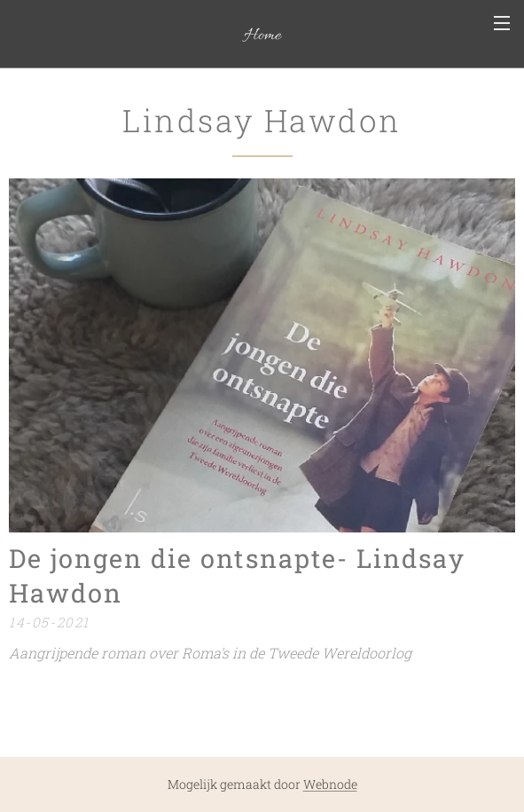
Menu (502, 23)
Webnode (330, 784)
